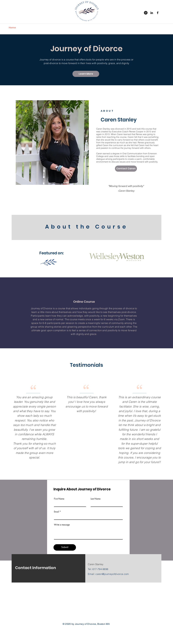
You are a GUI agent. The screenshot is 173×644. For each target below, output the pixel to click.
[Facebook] (158, 13)
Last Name (96, 499)
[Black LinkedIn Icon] (152, 13)
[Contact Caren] (126, 169)
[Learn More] (86, 74)
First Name (59, 499)
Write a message (62, 525)
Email (56, 512)
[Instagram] (146, 13)
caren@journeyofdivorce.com (112, 574)
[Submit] (65, 547)
